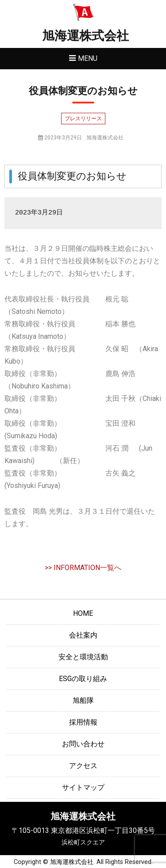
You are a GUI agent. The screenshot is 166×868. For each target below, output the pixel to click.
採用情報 (83, 722)
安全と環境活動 (83, 657)
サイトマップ (83, 787)
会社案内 (83, 635)
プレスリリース (83, 119)
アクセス (83, 766)
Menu (88, 58)
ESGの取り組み (83, 679)
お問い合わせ (83, 744)
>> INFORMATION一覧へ (83, 568)
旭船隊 (83, 700)
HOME (83, 613)
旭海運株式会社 (85, 36)
